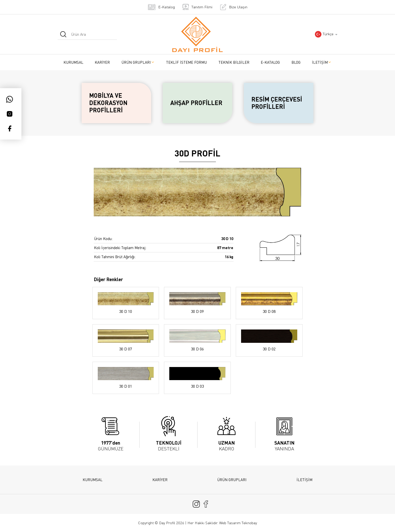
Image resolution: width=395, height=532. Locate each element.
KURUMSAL (73, 62)
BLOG (296, 62)
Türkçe (324, 34)
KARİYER (102, 62)
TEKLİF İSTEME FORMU (186, 62)
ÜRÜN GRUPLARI (138, 62)
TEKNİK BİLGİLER (234, 62)
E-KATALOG (270, 62)
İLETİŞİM (322, 62)
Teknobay (249, 523)
